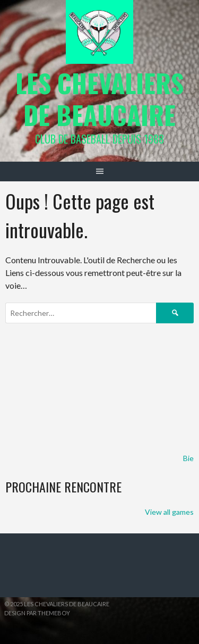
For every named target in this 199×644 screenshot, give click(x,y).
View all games (169, 512)
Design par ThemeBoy (37, 613)
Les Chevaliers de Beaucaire (99, 99)
